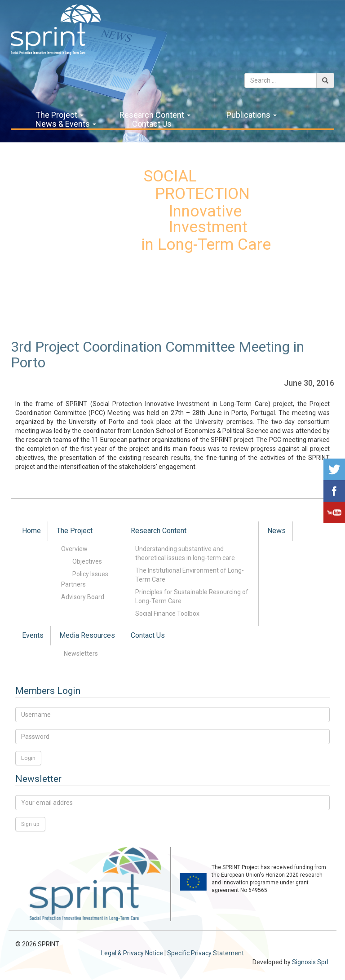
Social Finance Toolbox (167, 614)
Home (31, 531)
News (276, 531)
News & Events (66, 124)
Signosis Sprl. (311, 962)
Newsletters (81, 653)
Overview (74, 549)
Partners (73, 584)
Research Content (155, 115)
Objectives (87, 561)
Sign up (30, 824)
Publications (252, 115)
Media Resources (87, 635)
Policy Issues (90, 574)
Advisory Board (83, 597)
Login (28, 758)
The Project (60, 115)
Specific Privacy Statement (206, 953)
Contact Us (152, 124)
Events (33, 635)
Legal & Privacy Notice (132, 953)
